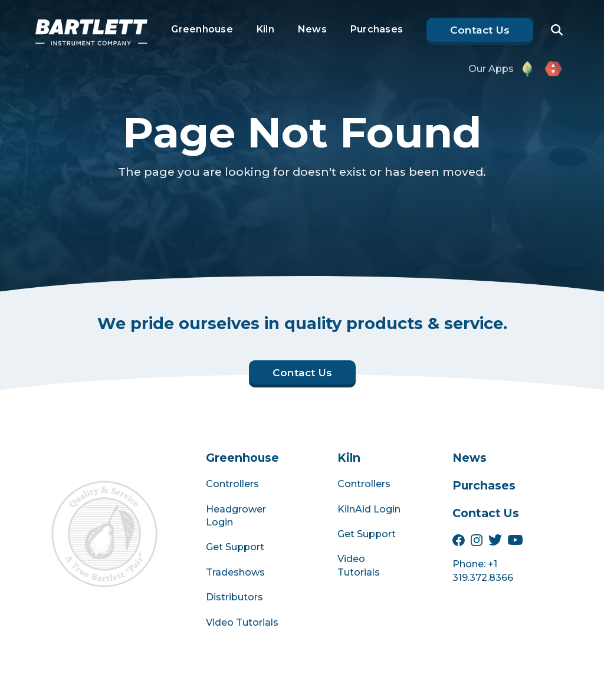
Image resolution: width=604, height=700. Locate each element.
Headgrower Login (236, 516)
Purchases (377, 29)
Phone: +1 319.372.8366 (483, 571)
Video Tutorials (242, 622)
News (312, 29)
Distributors (234, 597)
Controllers (232, 484)
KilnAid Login (369, 509)
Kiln (265, 29)
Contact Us (486, 513)
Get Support (235, 547)
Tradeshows (235, 572)
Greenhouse (202, 29)
